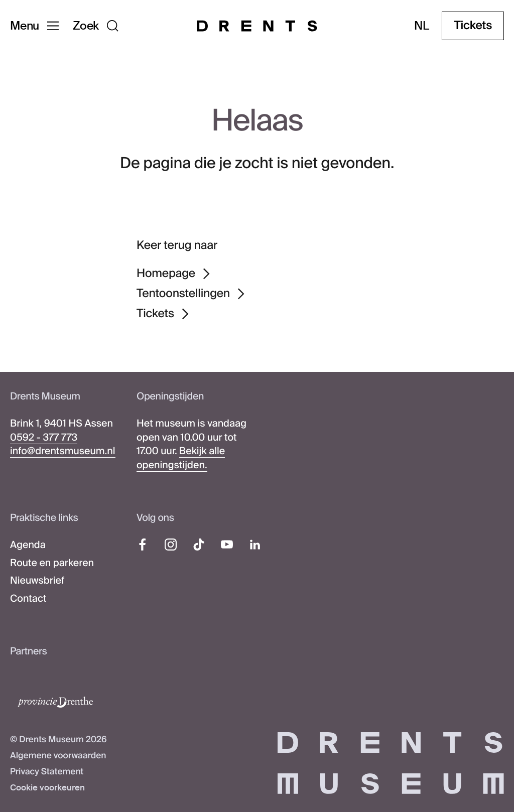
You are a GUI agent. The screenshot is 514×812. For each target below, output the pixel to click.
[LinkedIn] (255, 545)
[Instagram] (171, 545)
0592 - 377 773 (44, 438)
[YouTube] (227, 545)
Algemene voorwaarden (58, 756)
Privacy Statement (47, 772)
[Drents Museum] (257, 26)
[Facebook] (143, 545)
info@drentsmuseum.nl (63, 451)
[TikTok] (199, 545)
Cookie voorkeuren (47, 788)
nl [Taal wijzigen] (422, 26)
